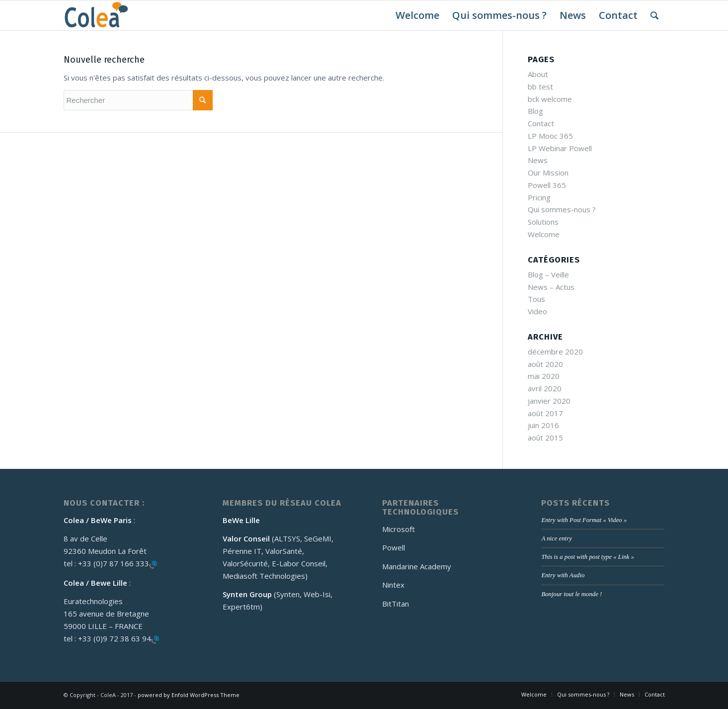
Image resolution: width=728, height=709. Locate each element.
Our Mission (548, 173)
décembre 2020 (555, 352)
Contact (541, 123)
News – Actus (551, 287)
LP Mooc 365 (550, 136)
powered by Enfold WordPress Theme (189, 695)
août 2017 (545, 413)
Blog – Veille (548, 274)
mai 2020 (544, 376)
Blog (535, 111)
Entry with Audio (563, 575)
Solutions (543, 222)
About (538, 74)
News (538, 160)
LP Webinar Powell (560, 148)
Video (537, 311)
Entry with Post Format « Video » (584, 520)
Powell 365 (547, 185)
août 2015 (545, 438)
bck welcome (550, 99)
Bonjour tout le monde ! (571, 594)
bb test (540, 87)
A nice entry (556, 538)
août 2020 (545, 364)
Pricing (539, 197)
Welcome (544, 234)
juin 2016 (543, 425)
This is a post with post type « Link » (588, 557)
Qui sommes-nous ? (562, 209)
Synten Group (248, 594)
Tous (536, 299)
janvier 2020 (549, 401)
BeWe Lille (241, 520)
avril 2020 (545, 388)
